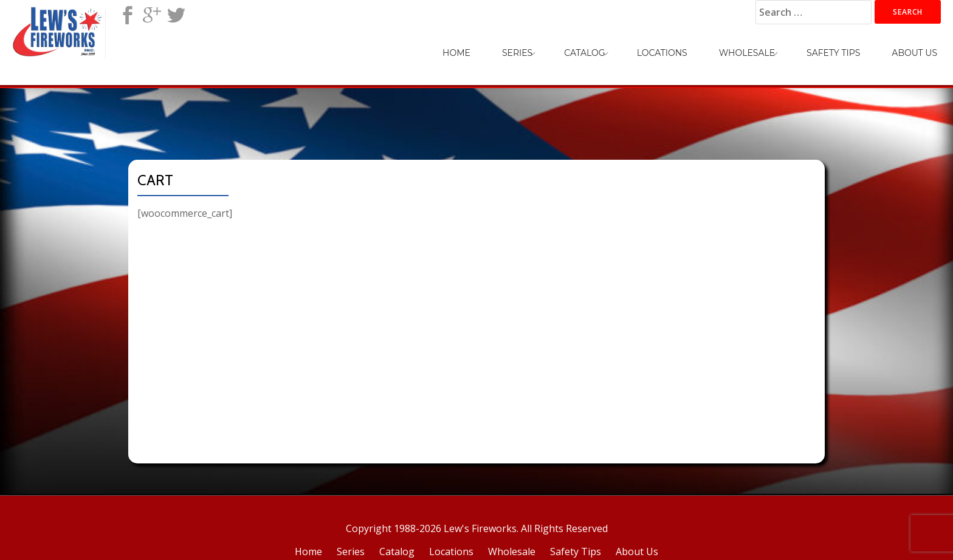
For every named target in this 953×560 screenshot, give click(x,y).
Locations (662, 53)
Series (517, 53)
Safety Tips (833, 53)
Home (456, 53)
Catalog (584, 53)
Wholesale (747, 53)
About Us (914, 53)
